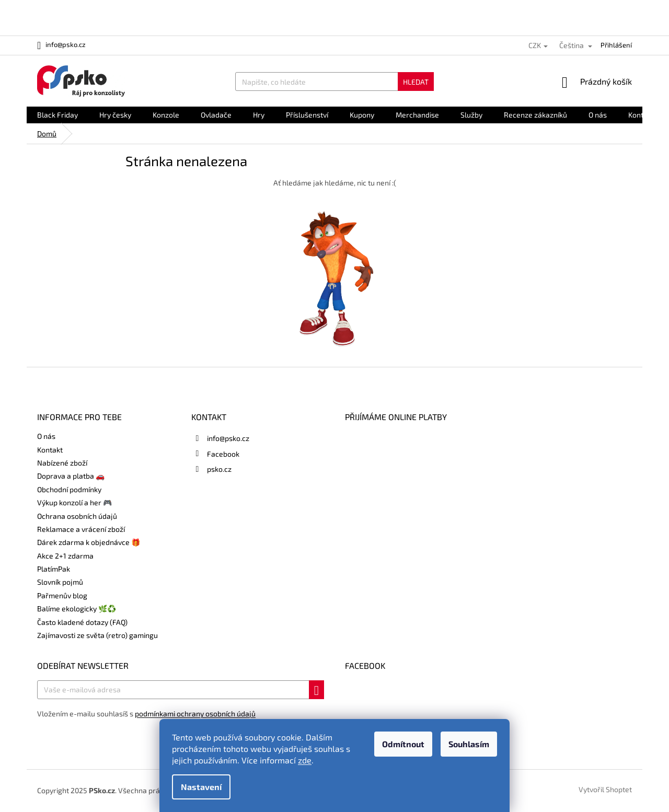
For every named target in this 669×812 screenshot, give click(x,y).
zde (305, 760)
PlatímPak (54, 569)
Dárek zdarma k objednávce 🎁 (89, 542)
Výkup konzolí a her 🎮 (74, 502)
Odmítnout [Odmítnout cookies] (403, 744)
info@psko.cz (228, 438)
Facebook (223, 454)
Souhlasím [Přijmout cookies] (469, 744)
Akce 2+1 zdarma (65, 556)
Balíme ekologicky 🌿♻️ (77, 608)
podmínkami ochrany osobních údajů (195, 714)
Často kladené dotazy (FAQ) (82, 622)
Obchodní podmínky (69, 489)
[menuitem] (57, 115)
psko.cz (219, 469)
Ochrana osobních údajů (77, 516)
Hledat (416, 82)
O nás (46, 436)
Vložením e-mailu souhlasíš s (146, 714)
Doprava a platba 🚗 (71, 476)
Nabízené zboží (62, 463)
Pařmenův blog (62, 595)
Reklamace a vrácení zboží (81, 529)
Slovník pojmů (60, 582)
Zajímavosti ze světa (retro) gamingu (97, 635)
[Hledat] (334, 82)
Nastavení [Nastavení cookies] (201, 787)
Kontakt (50, 450)
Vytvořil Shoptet (605, 790)
